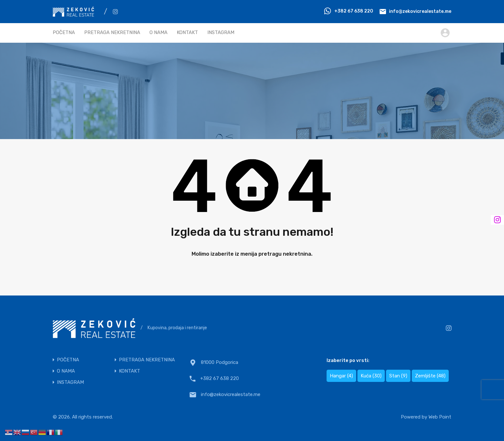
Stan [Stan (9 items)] (398, 376)
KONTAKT (187, 32)
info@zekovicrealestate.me (420, 11)
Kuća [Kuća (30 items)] (371, 376)
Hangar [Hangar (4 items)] (341, 376)
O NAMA (158, 32)
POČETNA (64, 32)
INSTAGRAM (221, 32)
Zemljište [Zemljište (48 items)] (430, 376)
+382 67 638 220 (354, 11)
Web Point (440, 417)
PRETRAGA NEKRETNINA (112, 32)
